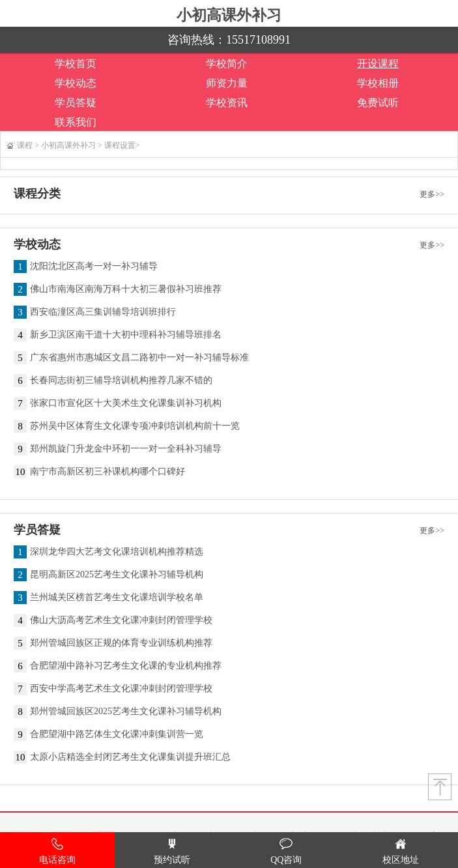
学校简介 (227, 64)
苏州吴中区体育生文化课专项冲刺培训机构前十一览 (135, 426)
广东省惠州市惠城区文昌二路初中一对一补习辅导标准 (139, 358)
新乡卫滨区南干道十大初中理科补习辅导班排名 (126, 335)
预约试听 (172, 851)
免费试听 (378, 103)
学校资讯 (227, 103)
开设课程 (378, 64)
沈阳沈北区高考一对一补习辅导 (94, 267)
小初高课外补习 (229, 15)
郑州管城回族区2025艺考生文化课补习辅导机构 (126, 712)
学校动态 (76, 83)
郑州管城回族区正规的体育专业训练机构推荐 (121, 643)
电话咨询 (57, 851)
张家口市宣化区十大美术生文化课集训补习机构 (126, 403)
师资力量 (227, 83)
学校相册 (378, 83)
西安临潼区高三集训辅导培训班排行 (103, 312)
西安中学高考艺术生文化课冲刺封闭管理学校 (121, 689)
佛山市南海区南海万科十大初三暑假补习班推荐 (126, 289)
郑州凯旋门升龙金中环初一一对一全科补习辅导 (126, 449)
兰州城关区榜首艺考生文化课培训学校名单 (117, 598)
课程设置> (122, 145)
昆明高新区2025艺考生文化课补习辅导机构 (117, 575)
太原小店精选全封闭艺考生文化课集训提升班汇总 (130, 757)
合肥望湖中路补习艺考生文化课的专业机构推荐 (126, 666)
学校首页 (76, 64)
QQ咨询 (286, 851)
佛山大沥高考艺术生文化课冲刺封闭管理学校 (121, 620)
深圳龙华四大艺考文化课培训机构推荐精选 (117, 552)
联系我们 (76, 122)
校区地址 (401, 851)
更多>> (432, 194)
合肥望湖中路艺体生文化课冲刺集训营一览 (117, 734)
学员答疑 (76, 103)
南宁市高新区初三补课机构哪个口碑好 (107, 472)
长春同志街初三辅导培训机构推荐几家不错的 (121, 381)
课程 (25, 145)
